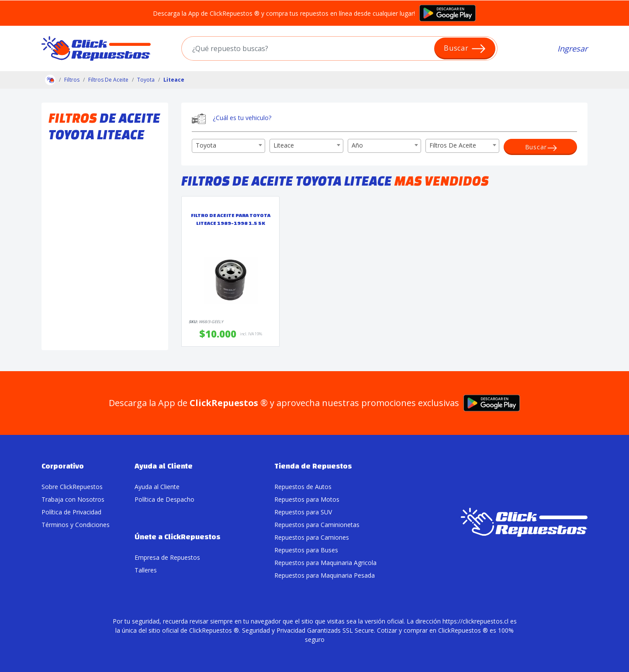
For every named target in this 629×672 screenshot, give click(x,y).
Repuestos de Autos (303, 487)
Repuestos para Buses (306, 550)
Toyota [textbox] (206, 145)
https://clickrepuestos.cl (475, 621)
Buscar (465, 49)
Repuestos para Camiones (312, 537)
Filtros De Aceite (108, 80)
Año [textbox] (357, 145)
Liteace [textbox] (284, 145)
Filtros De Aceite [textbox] (453, 145)
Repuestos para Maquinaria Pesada (325, 575)
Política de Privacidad (71, 512)
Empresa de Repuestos (167, 557)
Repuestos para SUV (303, 512)
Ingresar (572, 48)
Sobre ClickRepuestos (72, 487)
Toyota (146, 80)
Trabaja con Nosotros (73, 499)
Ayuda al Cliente (157, 487)
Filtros (72, 80)
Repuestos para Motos (307, 499)
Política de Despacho (164, 499)
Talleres (146, 570)
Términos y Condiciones (76, 525)
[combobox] (228, 146)
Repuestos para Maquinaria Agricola (325, 563)
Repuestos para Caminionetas (317, 525)
